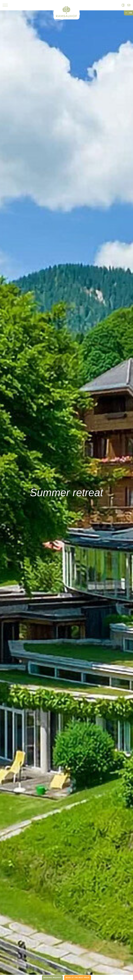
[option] (126, 13)
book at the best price (78, 978)
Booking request (52, 978)
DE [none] (126, 13)
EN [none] (131, 13)
